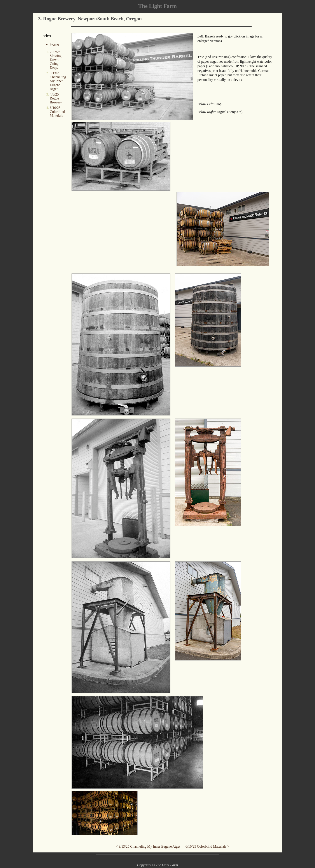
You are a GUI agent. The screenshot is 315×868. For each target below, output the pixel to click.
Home (55, 44)
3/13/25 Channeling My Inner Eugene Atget (58, 81)
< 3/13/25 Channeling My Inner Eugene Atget (149, 846)
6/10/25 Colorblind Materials (57, 112)
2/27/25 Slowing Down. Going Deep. (56, 60)
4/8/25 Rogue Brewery (56, 98)
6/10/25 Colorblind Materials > (206, 846)
